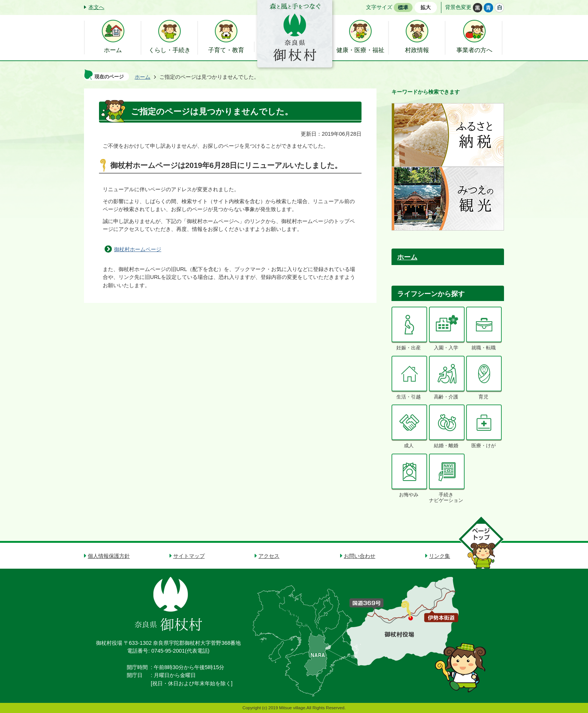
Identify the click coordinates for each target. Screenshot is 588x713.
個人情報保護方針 (109, 556)
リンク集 (439, 556)
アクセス (269, 556)
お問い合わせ (360, 556)
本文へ (96, 7)
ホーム (142, 77)
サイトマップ (189, 556)
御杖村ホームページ (138, 249)
